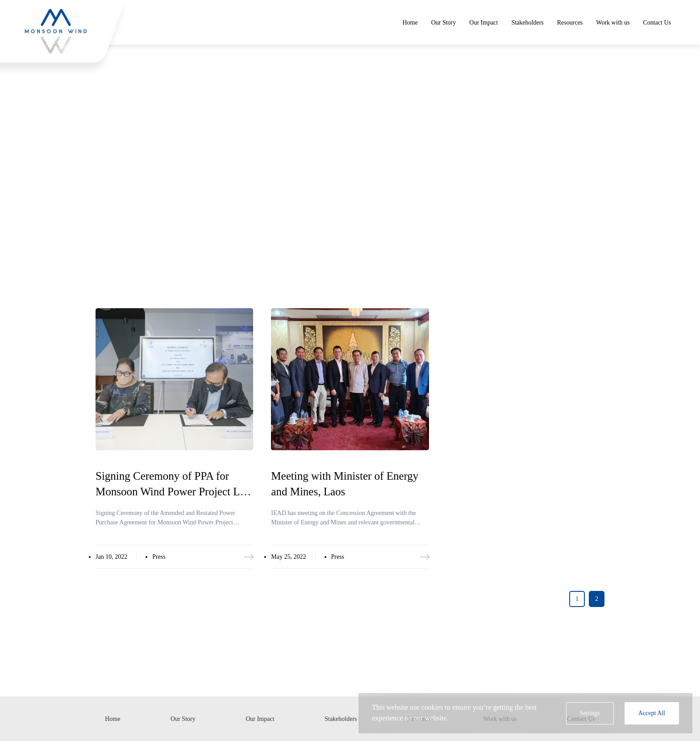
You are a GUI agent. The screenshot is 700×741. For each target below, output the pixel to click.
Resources (570, 23)
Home (410, 23)
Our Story (444, 23)
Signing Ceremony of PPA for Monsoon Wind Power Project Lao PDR (173, 492)
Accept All (652, 713)
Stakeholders (527, 23)
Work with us (613, 23)
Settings (590, 713)
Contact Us (657, 23)
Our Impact (483, 23)
